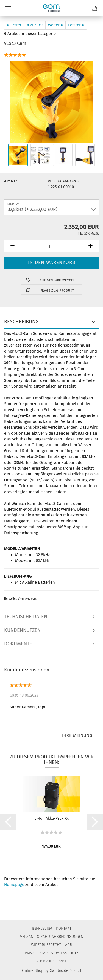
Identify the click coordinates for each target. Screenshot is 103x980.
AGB (69, 945)
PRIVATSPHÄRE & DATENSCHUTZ (51, 953)
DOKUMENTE (18, 644)
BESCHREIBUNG (21, 322)
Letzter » (76, 25)
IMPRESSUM (42, 928)
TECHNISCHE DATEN (26, 617)
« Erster (14, 25)
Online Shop (33, 971)
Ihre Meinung (77, 735)
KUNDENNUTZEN (22, 630)
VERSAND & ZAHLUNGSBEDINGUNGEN (52, 937)
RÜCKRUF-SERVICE (52, 961)
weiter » (55, 25)
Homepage (14, 885)
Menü (8, 8)
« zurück (35, 25)
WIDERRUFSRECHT (46, 945)
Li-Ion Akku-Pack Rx (51, 818)
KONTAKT (64, 928)
